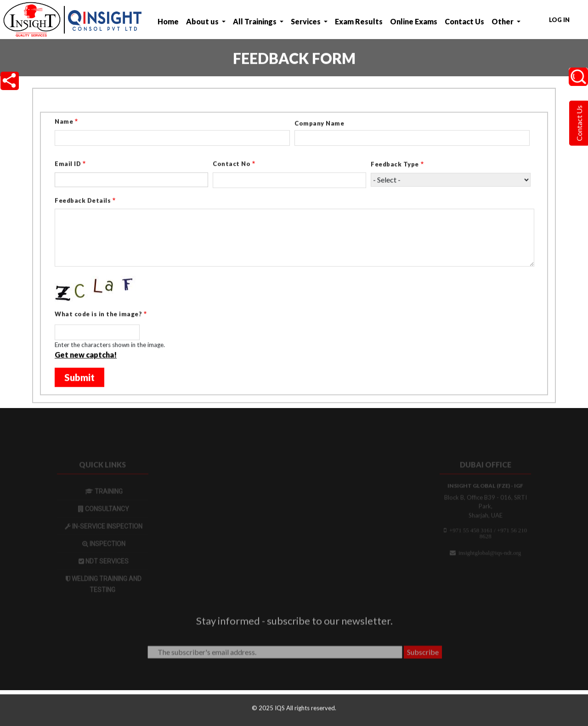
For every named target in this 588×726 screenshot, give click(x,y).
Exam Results (359, 21)
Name (64, 122)
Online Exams (414, 21)
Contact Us (464, 21)
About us (203, 21)
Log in (559, 20)
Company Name (319, 124)
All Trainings (255, 21)
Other (503, 21)
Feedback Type (395, 165)
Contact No (232, 164)
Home (168, 21)
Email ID (68, 164)
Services (306, 21)
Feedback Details (83, 201)
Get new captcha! (86, 355)
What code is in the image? (98, 315)
